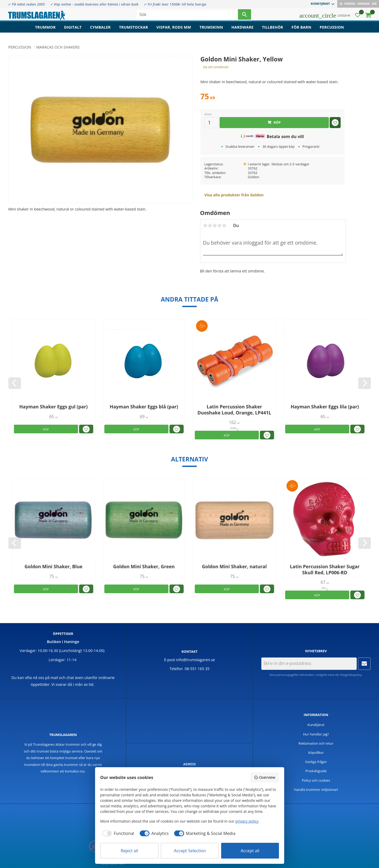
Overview (264, 777)
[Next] (365, 383)
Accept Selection (190, 851)
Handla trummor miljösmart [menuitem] (316, 790)
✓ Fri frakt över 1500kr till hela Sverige (175, 4)
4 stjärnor (220, 225)
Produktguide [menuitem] (316, 771)
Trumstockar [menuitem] (133, 30)
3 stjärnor (215, 225)
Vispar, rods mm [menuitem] (174, 30)
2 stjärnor (210, 225)
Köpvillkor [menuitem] (316, 753)
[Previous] (15, 383)
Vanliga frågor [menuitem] (316, 762)
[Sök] (245, 16)
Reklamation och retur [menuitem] (316, 743)
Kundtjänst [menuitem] (320, 4)
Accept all (250, 851)
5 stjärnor (224, 225)
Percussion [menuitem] (332, 30)
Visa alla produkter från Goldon (234, 195)
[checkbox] (117, 833)
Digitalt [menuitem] (73, 30)
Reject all (129, 851)
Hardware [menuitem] (242, 30)
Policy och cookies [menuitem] (316, 780)
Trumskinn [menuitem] (211, 30)
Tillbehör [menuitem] (272, 30)
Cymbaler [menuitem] (100, 30)
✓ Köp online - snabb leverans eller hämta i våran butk (94, 4)
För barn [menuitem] (301, 30)
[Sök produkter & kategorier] (187, 16)
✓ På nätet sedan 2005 (26, 4)
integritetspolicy (351, 675)
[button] (358, 17)
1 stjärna (205, 225)
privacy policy (247, 821)
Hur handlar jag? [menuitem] (316, 734)
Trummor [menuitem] (45, 30)
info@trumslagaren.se (196, 660)
